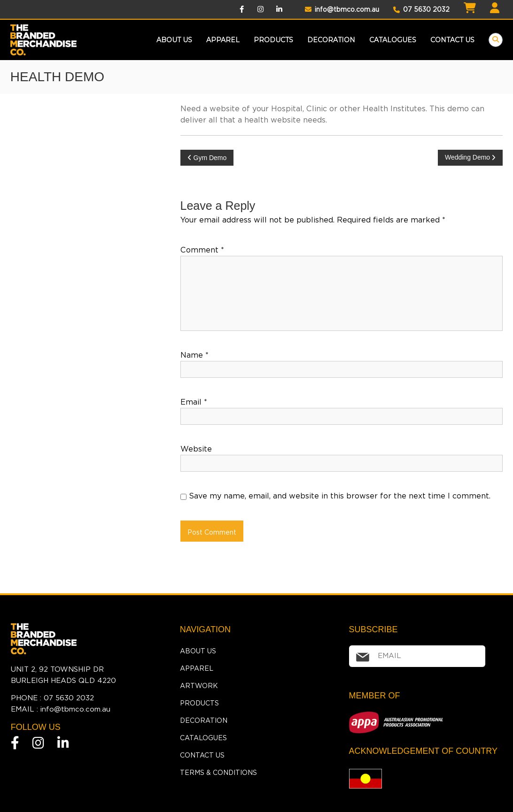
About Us (174, 40)
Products (199, 703)
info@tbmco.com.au (342, 9)
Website (196, 449)
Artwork (199, 686)
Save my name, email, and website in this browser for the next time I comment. (340, 496)
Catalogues (393, 40)
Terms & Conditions (218, 773)
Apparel (223, 40)
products (273, 40)
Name (194, 355)
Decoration (331, 40)
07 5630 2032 (421, 9)
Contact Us (452, 40)
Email (194, 402)
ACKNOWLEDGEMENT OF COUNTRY (423, 751)
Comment (202, 250)
